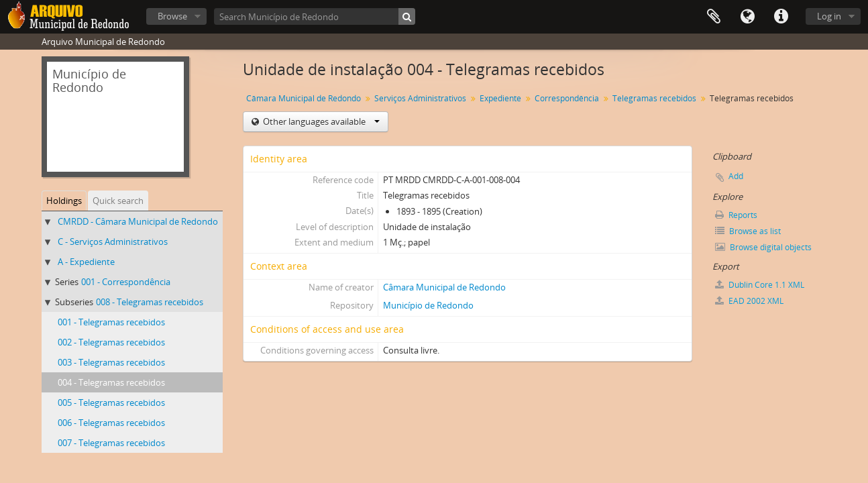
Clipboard (714, 17)
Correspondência (567, 98)
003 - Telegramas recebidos (111, 362)
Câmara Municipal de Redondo (304, 98)
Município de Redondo (428, 305)
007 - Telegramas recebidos (111, 443)
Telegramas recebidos (654, 98)
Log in (829, 16)
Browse (172, 16)
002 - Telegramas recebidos (111, 342)
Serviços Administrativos (420, 98)
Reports (736, 215)
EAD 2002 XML (749, 301)
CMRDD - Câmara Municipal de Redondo (138, 221)
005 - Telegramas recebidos (111, 402)
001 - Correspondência (126, 282)
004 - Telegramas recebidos (111, 382)
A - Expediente (86, 262)
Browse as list (748, 231)
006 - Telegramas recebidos (111, 423)
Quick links (781, 17)
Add (736, 176)
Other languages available (320, 121)
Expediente (500, 98)
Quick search (118, 201)
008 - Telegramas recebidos (150, 302)
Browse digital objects (763, 247)
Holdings (64, 201)
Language (747, 17)
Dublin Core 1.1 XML (760, 285)
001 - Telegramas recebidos (111, 322)
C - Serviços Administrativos (113, 241)
